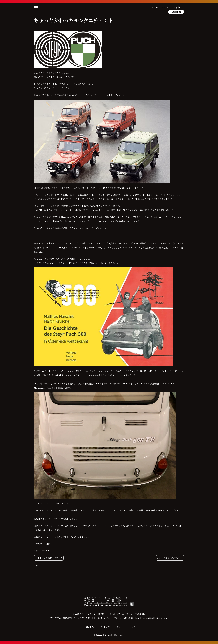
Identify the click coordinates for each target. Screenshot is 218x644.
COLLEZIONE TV (160, 7)
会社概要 (90, 627)
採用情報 (106, 627)
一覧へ (37, 566)
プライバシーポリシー (127, 627)
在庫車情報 (176, 12)
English (177, 7)
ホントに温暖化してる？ (169, 558)
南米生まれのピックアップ (50, 558)
